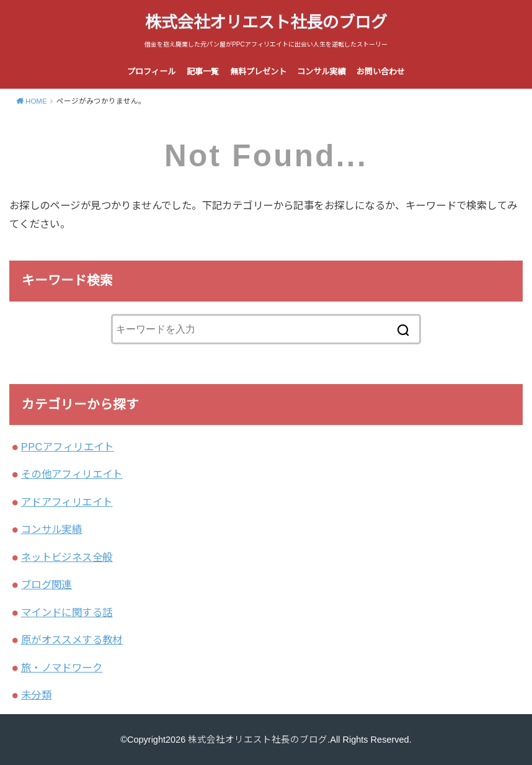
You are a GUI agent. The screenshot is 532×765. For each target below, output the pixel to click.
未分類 (36, 695)
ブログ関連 (47, 584)
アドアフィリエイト (67, 502)
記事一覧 (203, 72)
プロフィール (151, 72)
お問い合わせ (381, 72)
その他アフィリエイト (72, 474)
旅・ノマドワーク (62, 668)
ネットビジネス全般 (67, 557)
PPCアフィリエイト (68, 447)
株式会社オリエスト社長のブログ (266, 22)
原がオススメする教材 (72, 640)
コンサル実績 (321, 72)
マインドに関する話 (67, 612)
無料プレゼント (258, 72)
